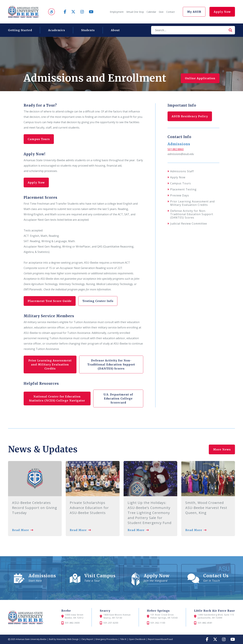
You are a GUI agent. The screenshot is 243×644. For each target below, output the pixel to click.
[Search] (189, 30)
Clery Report (87, 639)
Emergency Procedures (107, 639)
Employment (117, 12)
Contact (170, 12)
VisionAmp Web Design (68, 639)
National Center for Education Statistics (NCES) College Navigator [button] (57, 398)
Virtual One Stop (135, 12)
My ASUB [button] (194, 12)
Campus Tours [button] (39, 139)
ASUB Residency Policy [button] (190, 116)
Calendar (151, 12)
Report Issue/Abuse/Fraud (160, 639)
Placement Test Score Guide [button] (50, 301)
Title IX (123, 639)
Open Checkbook (137, 639)
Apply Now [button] (222, 12)
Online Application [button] (200, 78)
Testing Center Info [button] (98, 301)
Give (161, 12)
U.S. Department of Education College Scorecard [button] (118, 398)
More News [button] (222, 449)
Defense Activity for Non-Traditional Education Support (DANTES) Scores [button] (111, 364)
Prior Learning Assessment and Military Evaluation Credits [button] (50, 364)
